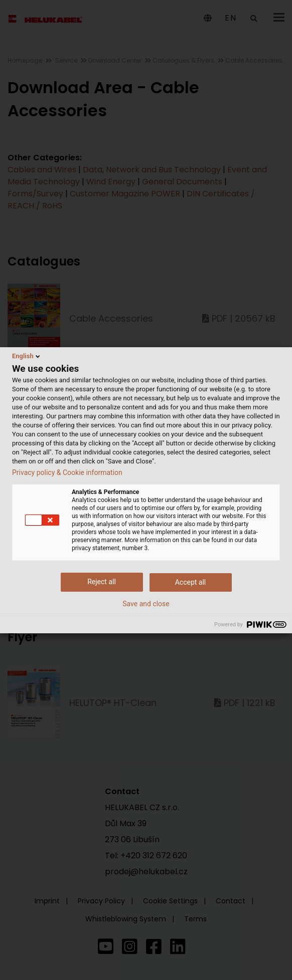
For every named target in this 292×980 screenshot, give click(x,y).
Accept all (191, 582)
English (27, 356)
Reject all (102, 582)
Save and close (146, 604)
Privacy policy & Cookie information (67, 472)
